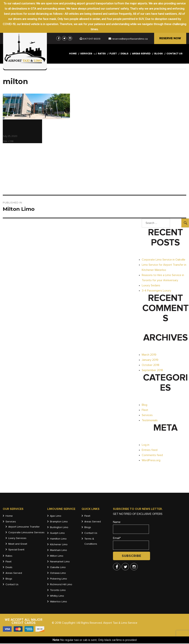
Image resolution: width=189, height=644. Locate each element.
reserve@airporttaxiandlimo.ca (128, 39)
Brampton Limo (59, 522)
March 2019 (149, 355)
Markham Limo (59, 551)
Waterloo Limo (59, 602)
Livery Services (17, 539)
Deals (124, 54)
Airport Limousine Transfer (24, 527)
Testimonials (150, 421)
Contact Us (175, 54)
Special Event (16, 550)
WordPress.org (151, 461)
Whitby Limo (57, 596)
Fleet (113, 54)
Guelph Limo (57, 534)
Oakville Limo (58, 568)
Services (86, 54)
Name (131, 528)
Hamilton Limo (58, 539)
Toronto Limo (58, 591)
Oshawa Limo (58, 574)
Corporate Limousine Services (26, 533)
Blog (145, 405)
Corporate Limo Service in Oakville (164, 260)
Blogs (159, 54)
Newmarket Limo (60, 562)
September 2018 (152, 371)
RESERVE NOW (170, 39)
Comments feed (152, 456)
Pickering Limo (59, 579)
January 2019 (150, 360)
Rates (102, 54)
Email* (131, 544)
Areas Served (141, 54)
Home (73, 54)
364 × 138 (8, 142)
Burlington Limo (59, 528)
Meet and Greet (18, 544)
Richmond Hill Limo (61, 585)
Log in (146, 445)
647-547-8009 (92, 39)
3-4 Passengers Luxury (156, 291)
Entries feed (150, 451)
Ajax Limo (56, 516)
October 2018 (151, 366)
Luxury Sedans (151, 286)
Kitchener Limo (59, 545)
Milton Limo (57, 556)
